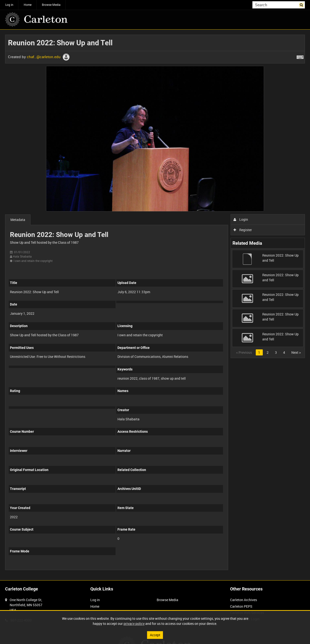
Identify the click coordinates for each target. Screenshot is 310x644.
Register (243, 230)
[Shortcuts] (300, 56)
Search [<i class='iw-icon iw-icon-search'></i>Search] (302, 4)
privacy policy (134, 624)
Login (241, 219)
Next (296, 352)
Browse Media (51, 5)
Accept (155, 635)
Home (28, 5)
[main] (155, 305)
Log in (9, 5)
